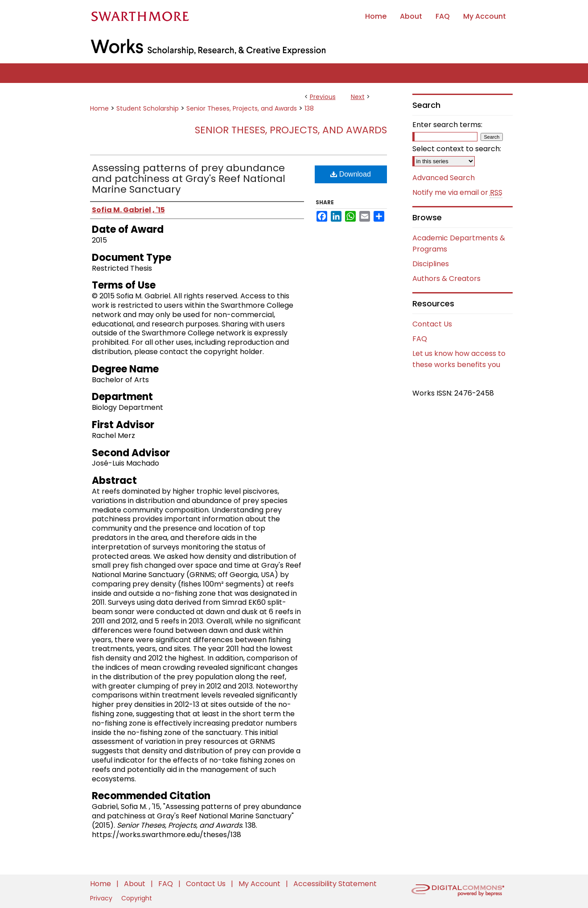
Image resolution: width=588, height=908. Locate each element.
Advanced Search (444, 178)
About (136, 884)
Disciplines (431, 264)
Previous (323, 97)
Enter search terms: (447, 125)
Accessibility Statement (335, 884)
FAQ (420, 339)
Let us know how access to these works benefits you (459, 359)
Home (99, 108)
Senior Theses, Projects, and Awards (242, 108)
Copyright (137, 898)
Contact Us (432, 324)
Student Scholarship (148, 108)
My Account (260, 884)
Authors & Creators (446, 279)
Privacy (102, 898)
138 (309, 108)
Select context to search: (457, 149)
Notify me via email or (457, 193)
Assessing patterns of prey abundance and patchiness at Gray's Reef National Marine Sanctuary (189, 179)
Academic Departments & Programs (459, 244)
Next (358, 97)
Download (351, 174)
